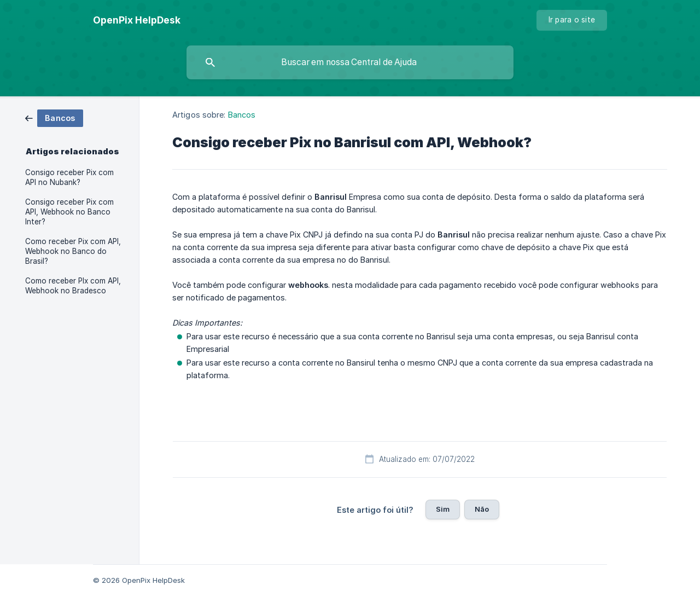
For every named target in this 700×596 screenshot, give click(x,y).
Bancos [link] (242, 115)
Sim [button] (443, 509)
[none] (137, 20)
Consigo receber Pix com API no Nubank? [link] (69, 177)
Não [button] (482, 509)
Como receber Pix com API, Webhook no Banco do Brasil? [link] (73, 251)
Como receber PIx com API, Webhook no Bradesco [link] (73, 286)
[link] (54, 117)
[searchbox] (350, 62)
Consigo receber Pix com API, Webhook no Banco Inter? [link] (69, 212)
